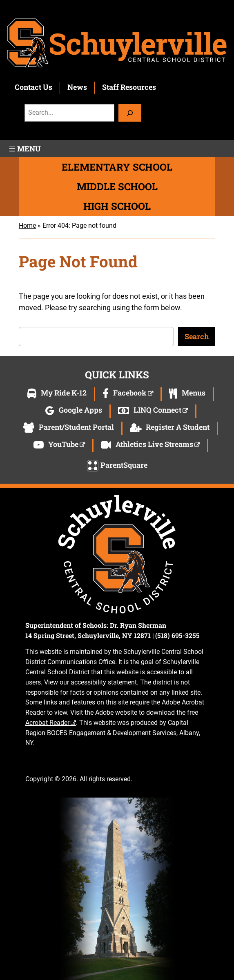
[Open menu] (24, 149)
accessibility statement (104, 682)
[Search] (130, 113)
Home (27, 226)
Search (197, 336)
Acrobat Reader (47, 723)
